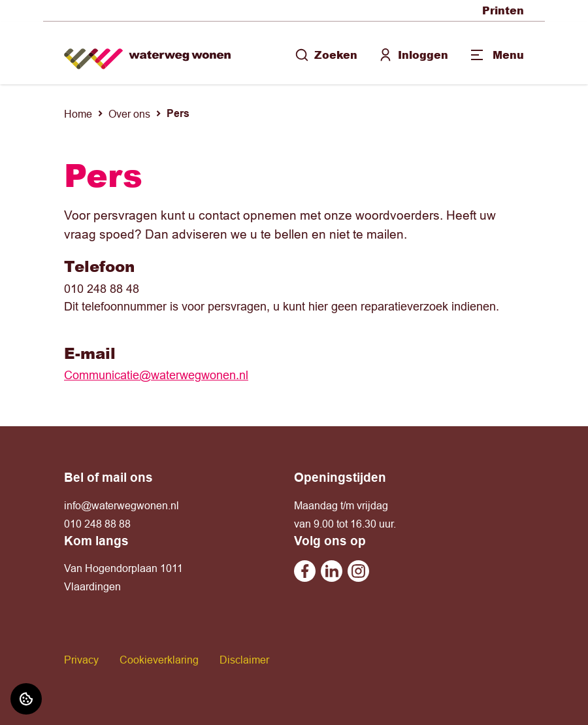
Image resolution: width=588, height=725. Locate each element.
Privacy (81, 660)
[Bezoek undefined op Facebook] (305, 571)
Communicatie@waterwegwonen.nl (156, 375)
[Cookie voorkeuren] (26, 699)
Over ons (129, 114)
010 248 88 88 (97, 524)
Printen (503, 10)
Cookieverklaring (159, 660)
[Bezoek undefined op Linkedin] (332, 571)
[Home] (147, 53)
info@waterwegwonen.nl (122, 505)
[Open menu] (497, 55)
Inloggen (413, 55)
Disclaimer (244, 660)
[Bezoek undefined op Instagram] (358, 571)
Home (78, 114)
